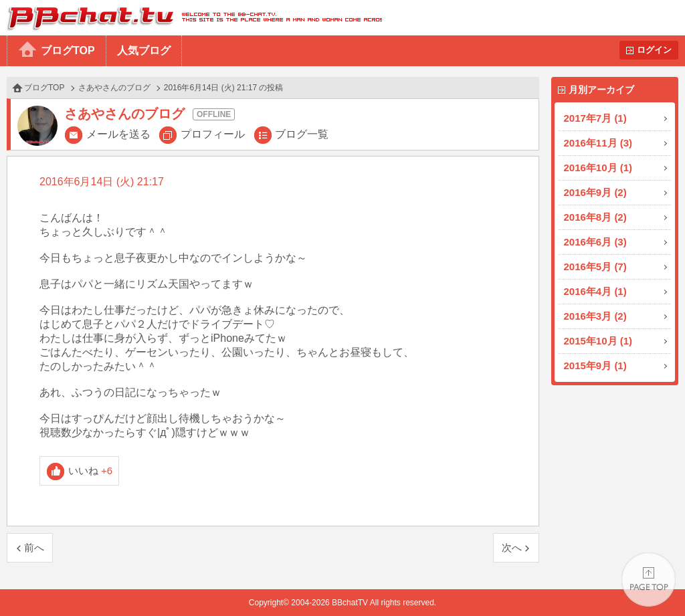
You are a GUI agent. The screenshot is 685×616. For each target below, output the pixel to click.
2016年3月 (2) (595, 316)
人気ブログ (144, 50)
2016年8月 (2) (595, 217)
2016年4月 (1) (595, 291)
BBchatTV (191, 18)
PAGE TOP (649, 580)
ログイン (654, 50)
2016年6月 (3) (595, 242)
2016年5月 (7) (595, 267)
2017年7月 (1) (595, 118)
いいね (91, 471)
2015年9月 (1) (595, 366)
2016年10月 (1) (598, 168)
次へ (512, 547)
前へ (34, 547)
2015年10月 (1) (598, 341)
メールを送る (118, 134)
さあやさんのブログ (114, 88)
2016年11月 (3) (598, 143)
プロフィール (213, 134)
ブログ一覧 (302, 134)
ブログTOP (68, 50)
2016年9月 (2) (595, 192)
